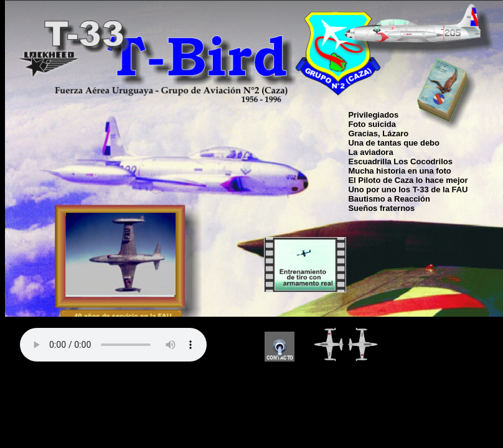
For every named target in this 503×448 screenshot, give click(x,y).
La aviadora (370, 152)
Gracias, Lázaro (378, 133)
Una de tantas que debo (394, 143)
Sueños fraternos (381, 208)
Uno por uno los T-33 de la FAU (408, 189)
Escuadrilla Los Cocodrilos (400, 161)
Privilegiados (373, 115)
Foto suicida (372, 124)
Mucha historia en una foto (399, 171)
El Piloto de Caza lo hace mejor (408, 180)
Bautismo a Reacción (389, 199)
